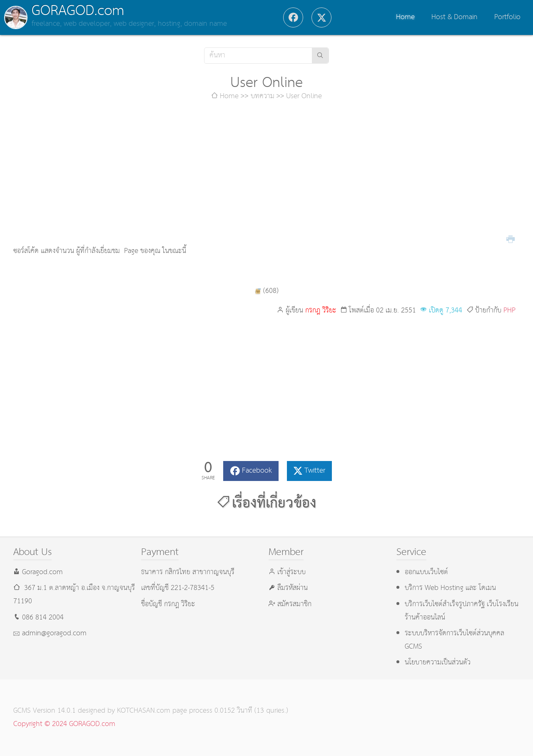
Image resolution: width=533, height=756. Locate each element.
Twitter (315, 471)
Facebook (257, 471)
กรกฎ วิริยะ (321, 311)
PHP (509, 311)
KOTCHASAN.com (144, 711)
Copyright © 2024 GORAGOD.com (64, 724)
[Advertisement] (266, 174)
